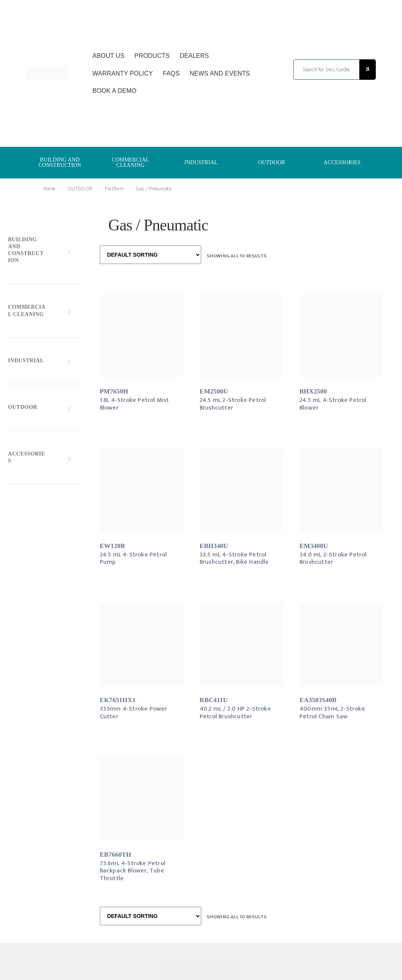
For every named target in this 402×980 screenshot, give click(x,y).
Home (49, 189)
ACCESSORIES (342, 162)
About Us (108, 56)
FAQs (171, 73)
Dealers (194, 56)
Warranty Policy (123, 73)
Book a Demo (114, 91)
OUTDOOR (272, 162)
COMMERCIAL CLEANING (130, 162)
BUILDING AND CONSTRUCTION (60, 162)
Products (152, 56)
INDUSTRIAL (201, 162)
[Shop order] (151, 255)
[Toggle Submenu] (44, 252)
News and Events (220, 73)
